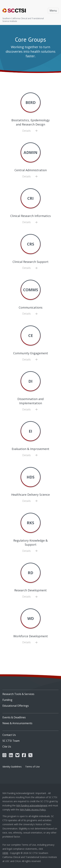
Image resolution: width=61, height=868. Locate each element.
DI (30, 381)
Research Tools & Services (18, 694)
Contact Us (9, 735)
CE (31, 335)
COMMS (31, 290)
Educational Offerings (16, 706)
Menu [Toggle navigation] (53, 11)
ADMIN (30, 152)
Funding (7, 700)
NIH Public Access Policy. (33, 810)
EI (30, 431)
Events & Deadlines (14, 717)
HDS (31, 477)
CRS (31, 244)
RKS (30, 523)
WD (31, 618)
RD (30, 573)
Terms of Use (32, 767)
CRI (30, 198)
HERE (5, 853)
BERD (31, 102)
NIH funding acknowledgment (32, 805)
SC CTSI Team (11, 741)
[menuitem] (30, 693)
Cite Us (7, 747)
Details (30, 131)
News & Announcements (17, 723)
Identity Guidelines (12, 767)
